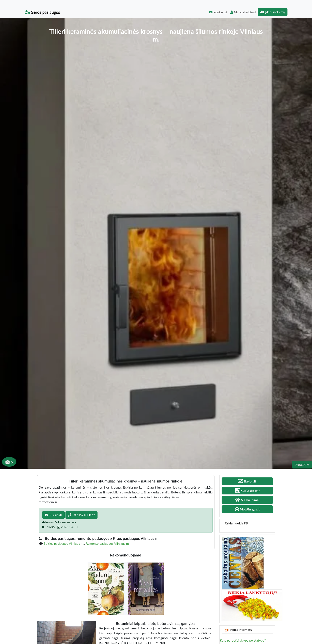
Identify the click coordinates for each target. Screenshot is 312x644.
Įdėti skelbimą (272, 12)
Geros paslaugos (42, 12)
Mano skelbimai (243, 12)
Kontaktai (218, 12)
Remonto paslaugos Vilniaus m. (108, 543)
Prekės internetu (240, 630)
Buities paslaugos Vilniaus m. (64, 543)
